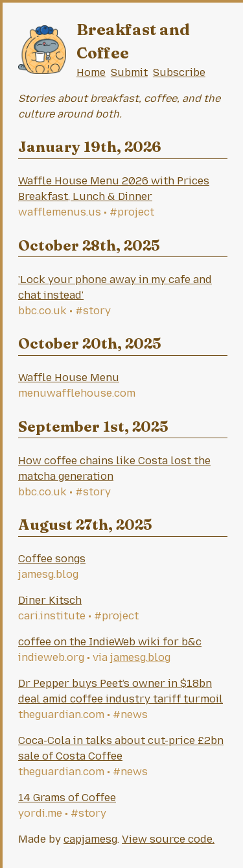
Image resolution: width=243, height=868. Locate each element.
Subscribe (179, 72)
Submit (129, 72)
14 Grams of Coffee (67, 798)
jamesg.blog (140, 657)
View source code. (168, 839)
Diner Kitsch (50, 600)
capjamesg (90, 839)
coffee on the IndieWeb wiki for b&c (110, 642)
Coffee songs (52, 559)
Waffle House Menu (69, 378)
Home (91, 72)
